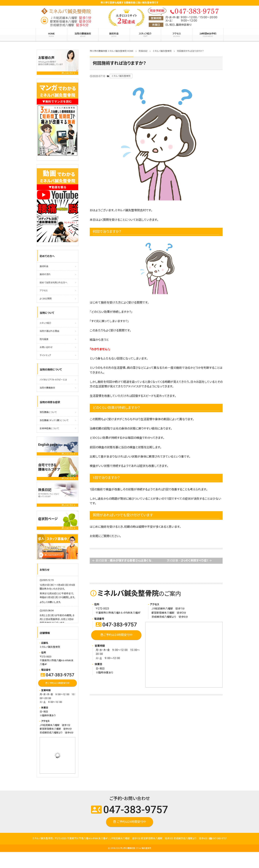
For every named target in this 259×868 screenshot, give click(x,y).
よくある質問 (46, 299)
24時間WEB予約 (208, 35)
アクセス (177, 35)
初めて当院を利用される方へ (54, 283)
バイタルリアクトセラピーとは (53, 380)
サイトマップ (45, 355)
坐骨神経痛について (49, 428)
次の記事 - (189, 561)
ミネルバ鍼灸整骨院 (121, 76)
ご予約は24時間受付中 (116, 635)
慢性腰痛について (48, 412)
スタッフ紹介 (145, 35)
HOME (51, 35)
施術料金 (114, 35)
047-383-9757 (116, 625)
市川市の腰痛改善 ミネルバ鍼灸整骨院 (136, 848)
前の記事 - (124, 561)
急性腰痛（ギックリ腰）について (54, 420)
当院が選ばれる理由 (49, 331)
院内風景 (44, 339)
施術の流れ (45, 274)
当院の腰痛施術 (83, 35)
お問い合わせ (46, 347)
